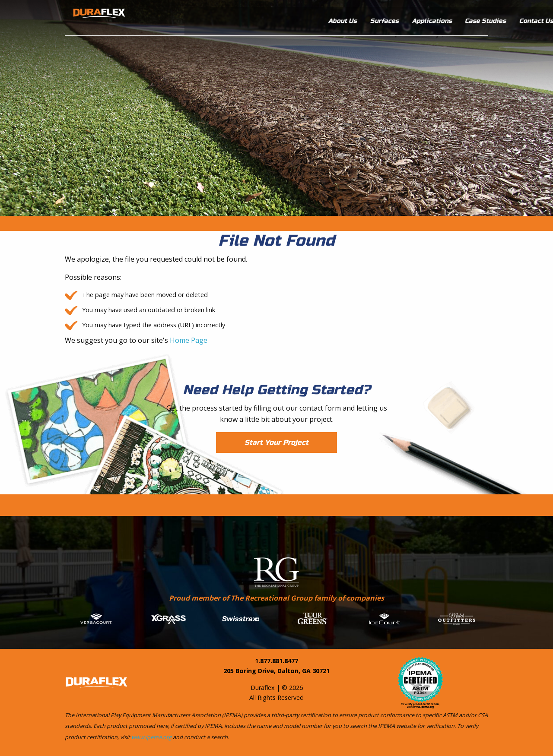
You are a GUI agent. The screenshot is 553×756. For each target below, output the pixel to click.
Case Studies (420, 16)
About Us (277, 16)
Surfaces (319, 16)
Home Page (189, 340)
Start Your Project (276, 442)
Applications (367, 16)
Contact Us (471, 16)
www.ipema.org (151, 737)
